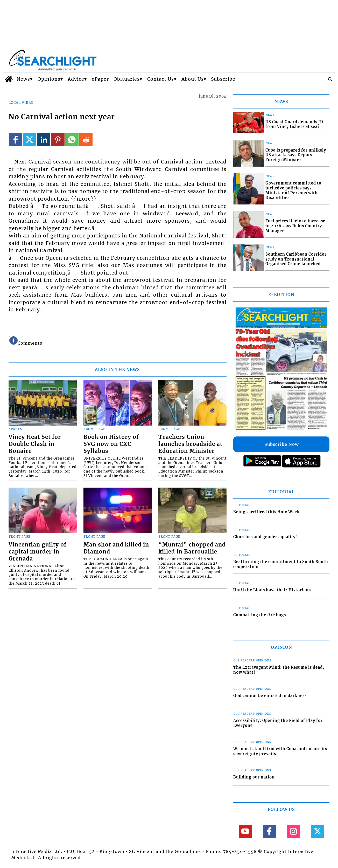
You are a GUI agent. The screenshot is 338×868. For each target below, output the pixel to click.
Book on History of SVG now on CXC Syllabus (111, 444)
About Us (193, 79)
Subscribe (223, 79)
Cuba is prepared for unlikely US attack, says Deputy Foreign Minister (296, 155)
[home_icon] (9, 79)
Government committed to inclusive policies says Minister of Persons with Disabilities (293, 190)
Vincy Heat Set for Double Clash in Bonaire (35, 444)
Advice (76, 79)
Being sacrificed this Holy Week (266, 512)
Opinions (49, 79)
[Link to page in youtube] (245, 831)
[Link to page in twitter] (30, 139)
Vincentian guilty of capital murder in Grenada (37, 552)
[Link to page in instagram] (293, 831)
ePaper (100, 79)
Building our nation (254, 777)
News (23, 79)
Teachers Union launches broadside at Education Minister (190, 444)
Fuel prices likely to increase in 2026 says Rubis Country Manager (295, 226)
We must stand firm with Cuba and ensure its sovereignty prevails (280, 751)
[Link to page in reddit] (86, 139)
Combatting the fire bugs (260, 615)
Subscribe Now (281, 444)
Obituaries (127, 79)
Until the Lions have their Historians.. (273, 590)
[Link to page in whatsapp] (72, 139)
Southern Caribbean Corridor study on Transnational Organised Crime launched (296, 259)
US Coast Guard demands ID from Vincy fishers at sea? (294, 124)
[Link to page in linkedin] (44, 139)
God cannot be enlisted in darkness (270, 696)
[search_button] (330, 79)
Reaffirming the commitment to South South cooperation (281, 564)
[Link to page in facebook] (15, 139)
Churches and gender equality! (265, 537)
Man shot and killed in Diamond (116, 548)
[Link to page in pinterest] (58, 139)
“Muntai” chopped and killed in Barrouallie (192, 548)
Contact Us (161, 79)
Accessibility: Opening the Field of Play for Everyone (278, 723)
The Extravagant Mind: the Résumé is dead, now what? (279, 670)
